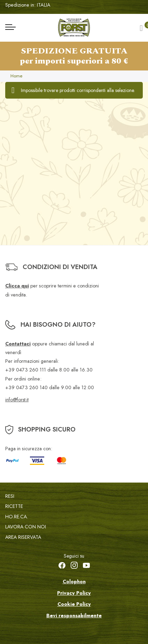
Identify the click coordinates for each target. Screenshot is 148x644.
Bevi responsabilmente (74, 616)
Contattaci (18, 344)
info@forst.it (17, 400)
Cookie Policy (74, 604)
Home (16, 76)
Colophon (74, 582)
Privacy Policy (74, 593)
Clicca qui (17, 286)
